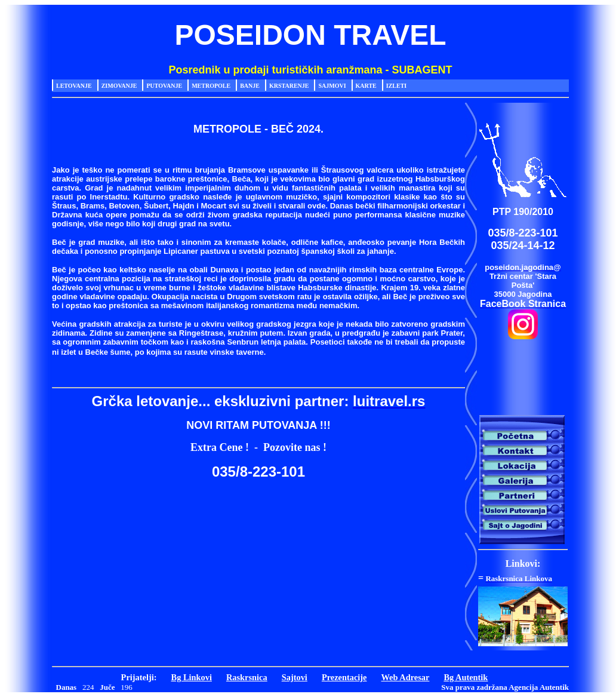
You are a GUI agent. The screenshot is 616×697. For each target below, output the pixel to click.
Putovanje (164, 86)
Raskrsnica (247, 677)
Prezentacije (344, 677)
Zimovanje (119, 86)
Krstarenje (289, 86)
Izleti (396, 86)
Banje (250, 86)
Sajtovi (295, 677)
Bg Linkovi (192, 677)
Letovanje (74, 86)
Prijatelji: (139, 677)
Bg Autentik (466, 677)
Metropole (211, 86)
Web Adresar (406, 677)
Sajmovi (332, 86)
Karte (366, 86)
